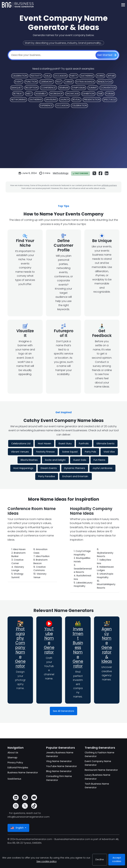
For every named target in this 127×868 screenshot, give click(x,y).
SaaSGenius (14, 779)
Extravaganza (85, 82)
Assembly (41, 94)
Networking (18, 100)
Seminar (64, 88)
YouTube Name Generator (49, 641)
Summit (93, 88)
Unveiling (51, 100)
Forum (110, 94)
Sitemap (12, 758)
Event (19, 82)
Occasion (60, 76)
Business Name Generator (23, 773)
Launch (65, 100)
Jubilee (69, 82)
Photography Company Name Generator (20, 647)
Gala (48, 76)
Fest (59, 82)
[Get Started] (107, 55)
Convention (108, 88)
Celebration (20, 76)
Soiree (100, 76)
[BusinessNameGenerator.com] (18, 5)
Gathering (87, 76)
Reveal (76, 100)
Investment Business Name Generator (78, 647)
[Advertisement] (63, 140)
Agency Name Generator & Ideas (107, 645)
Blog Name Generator (59, 771)
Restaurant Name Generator (101, 770)
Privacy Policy (15, 763)
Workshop (56, 94)
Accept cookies (117, 859)
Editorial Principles (18, 768)
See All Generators (63, 711)
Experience (46, 105)
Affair (111, 76)
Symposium (79, 88)
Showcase (73, 94)
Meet (29, 94)
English (17, 828)
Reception (32, 88)
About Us (13, 753)
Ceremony (47, 82)
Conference (48, 88)
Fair (100, 94)
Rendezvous (105, 82)
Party (74, 76)
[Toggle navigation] (123, 5)
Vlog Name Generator (59, 761)
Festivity (36, 76)
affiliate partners (109, 185)
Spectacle (110, 100)
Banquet (17, 88)
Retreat (18, 94)
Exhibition (88, 94)
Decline (100, 859)
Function (31, 82)
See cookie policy (47, 861)
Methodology (61, 173)
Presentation (92, 100)
